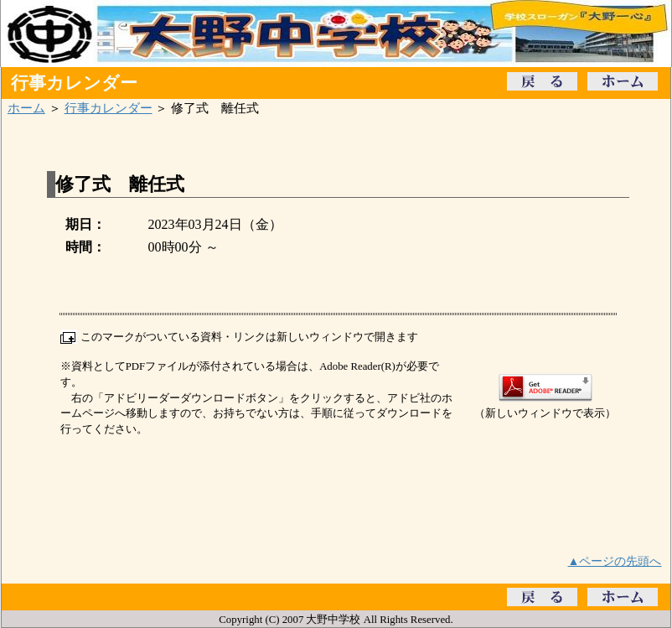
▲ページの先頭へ (615, 561)
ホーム (26, 108)
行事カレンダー (109, 108)
